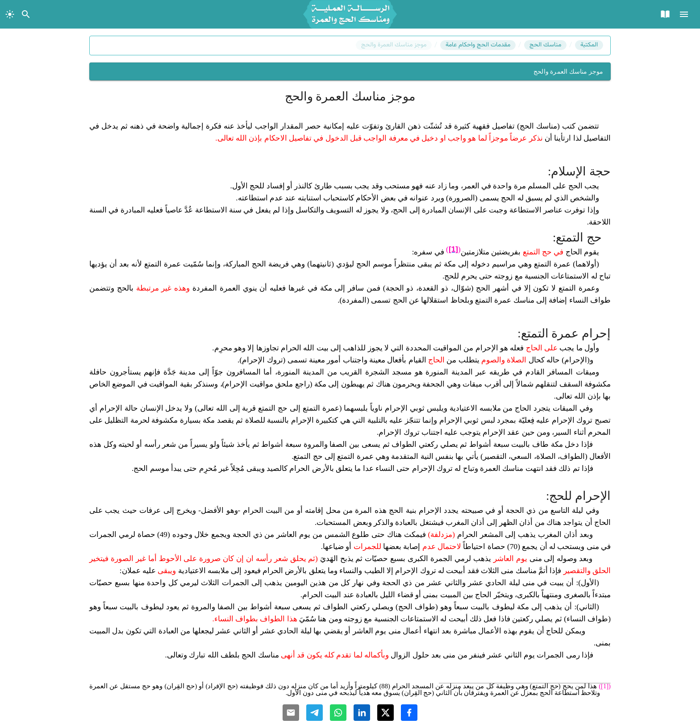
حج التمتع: (577, 237)
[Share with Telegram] (315, 713)
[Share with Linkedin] (362, 713)
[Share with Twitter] (385, 713)
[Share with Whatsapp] (338, 713)
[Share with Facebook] (409, 713)
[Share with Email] (291, 713)
